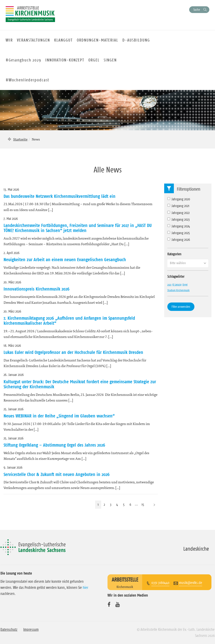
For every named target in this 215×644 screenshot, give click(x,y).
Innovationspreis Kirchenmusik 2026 (37, 289)
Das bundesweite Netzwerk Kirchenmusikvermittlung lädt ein (60, 196)
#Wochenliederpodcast (27, 80)
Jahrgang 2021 (178, 206)
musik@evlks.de (191, 583)
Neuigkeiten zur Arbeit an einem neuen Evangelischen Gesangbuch (65, 259)
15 (143, 505)
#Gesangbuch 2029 (23, 60)
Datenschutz (9, 630)
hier (85, 588)
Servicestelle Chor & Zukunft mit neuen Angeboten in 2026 (57, 474)
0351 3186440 (160, 583)
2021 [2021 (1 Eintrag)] (169, 284)
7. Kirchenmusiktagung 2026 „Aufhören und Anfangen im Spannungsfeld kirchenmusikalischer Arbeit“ (69, 321)
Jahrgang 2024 (179, 226)
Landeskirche (196, 549)
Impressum (31, 630)
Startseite (20, 139)
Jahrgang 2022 (178, 213)
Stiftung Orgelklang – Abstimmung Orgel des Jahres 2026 (54, 445)
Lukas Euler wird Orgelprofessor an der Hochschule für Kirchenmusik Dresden (73, 352)
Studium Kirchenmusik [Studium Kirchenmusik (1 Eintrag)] (178, 290)
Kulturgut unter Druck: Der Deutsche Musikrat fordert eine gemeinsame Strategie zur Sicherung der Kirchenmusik (80, 384)
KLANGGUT (63, 40)
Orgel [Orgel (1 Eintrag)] (185, 284)
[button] (188, 263)
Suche (197, 10)
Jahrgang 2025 (179, 233)
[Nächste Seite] (154, 505)
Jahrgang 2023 (178, 219)
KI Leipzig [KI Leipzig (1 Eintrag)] (177, 284)
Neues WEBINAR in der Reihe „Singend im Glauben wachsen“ (59, 416)
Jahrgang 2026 (179, 240)
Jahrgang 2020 (179, 199)
